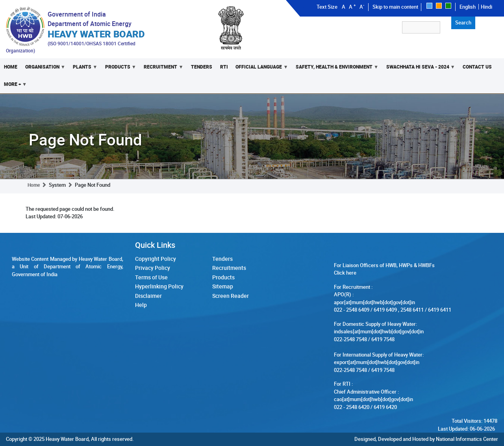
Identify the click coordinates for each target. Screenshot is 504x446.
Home (11, 67)
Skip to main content (395, 7)
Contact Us (477, 67)
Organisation (43, 70)
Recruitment (161, 70)
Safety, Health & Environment (335, 70)
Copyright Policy (156, 259)
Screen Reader (231, 296)
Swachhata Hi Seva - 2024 (419, 70)
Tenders (202, 67)
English (468, 7)
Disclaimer (148, 296)
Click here (345, 273)
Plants (83, 70)
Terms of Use (151, 277)
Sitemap (223, 286)
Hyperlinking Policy (159, 286)
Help (141, 305)
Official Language (260, 70)
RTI (224, 67)
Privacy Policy (153, 268)
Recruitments (229, 268)
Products (119, 70)
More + (13, 87)
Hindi (486, 7)
